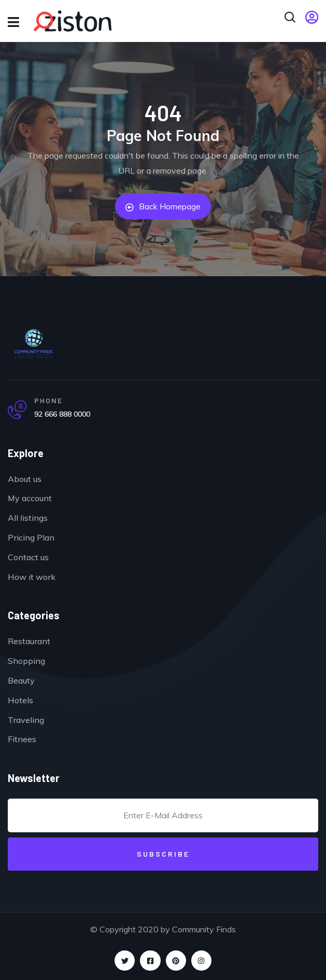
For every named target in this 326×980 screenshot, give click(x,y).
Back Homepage (163, 206)
